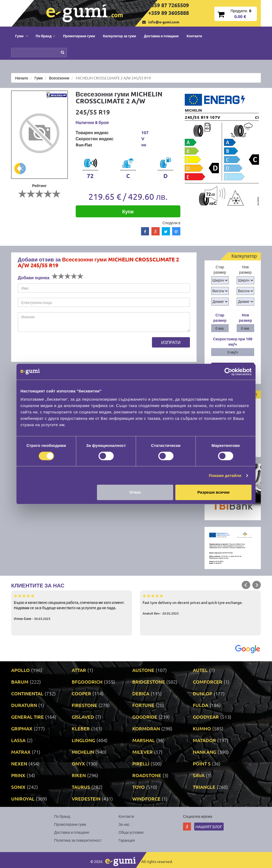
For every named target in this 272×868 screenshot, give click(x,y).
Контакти (194, 36)
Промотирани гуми (79, 36)
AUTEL (200, 670)
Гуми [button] (22, 36)
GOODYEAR (206, 717)
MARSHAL (144, 740)
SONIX (18, 787)
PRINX (18, 775)
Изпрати (171, 342)
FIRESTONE (84, 705)
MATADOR (204, 740)
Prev (246, 585)
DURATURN (24, 705)
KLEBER (81, 728)
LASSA (18, 740)
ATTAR (79, 670)
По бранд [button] (46, 36)
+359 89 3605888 (169, 13)
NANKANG (205, 752)
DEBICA (141, 693)
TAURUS (81, 787)
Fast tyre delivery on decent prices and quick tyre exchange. (200, 604)
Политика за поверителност (78, 840)
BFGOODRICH (87, 682)
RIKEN (79, 775)
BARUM (20, 682)
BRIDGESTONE (149, 682)
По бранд (62, 816)
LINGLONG (83, 740)
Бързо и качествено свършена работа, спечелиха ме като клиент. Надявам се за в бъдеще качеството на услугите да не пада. (72, 607)
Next (257, 585)
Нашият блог (209, 827)
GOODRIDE (145, 717)
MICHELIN (83, 752)
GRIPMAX (22, 728)
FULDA (201, 705)
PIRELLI (141, 763)
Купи (128, 211)
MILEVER (143, 752)
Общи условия (131, 832)
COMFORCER (208, 682)
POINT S (202, 763)
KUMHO (202, 728)
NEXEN (19, 763)
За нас (124, 824)
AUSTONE (143, 670)
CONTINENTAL (27, 693)
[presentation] (58, 348)
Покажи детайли (225, 475)
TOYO (139, 787)
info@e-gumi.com (164, 22)
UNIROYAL (23, 799)
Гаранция (127, 840)
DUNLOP (203, 693)
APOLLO (20, 670)
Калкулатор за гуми (120, 36)
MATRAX (21, 752)
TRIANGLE (204, 787)
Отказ (135, 492)
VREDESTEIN (86, 799)
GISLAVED (83, 717)
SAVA (199, 775)
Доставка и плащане (161, 36)
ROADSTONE (147, 775)
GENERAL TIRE (27, 717)
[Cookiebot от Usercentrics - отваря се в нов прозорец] (228, 372)
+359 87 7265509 (169, 5)
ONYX (78, 763)
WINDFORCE (146, 799)
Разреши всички (213, 492)
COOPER (81, 693)
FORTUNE (143, 705)
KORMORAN (146, 728)
